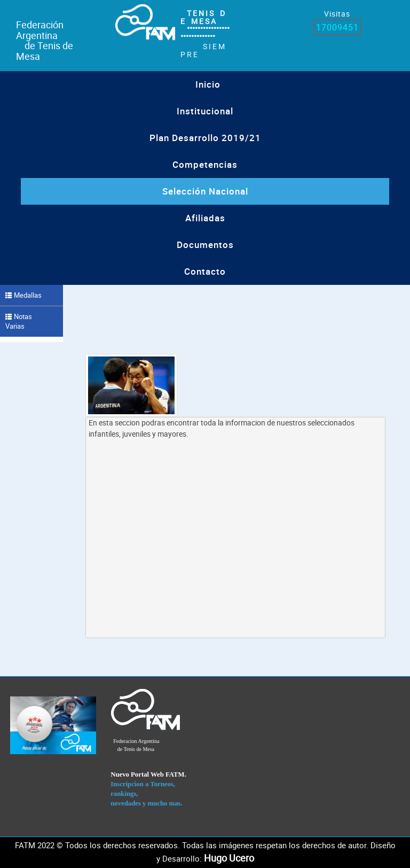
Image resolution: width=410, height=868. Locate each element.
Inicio (208, 84)
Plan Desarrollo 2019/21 (205, 138)
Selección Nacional (205, 191)
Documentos (205, 245)
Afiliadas (205, 218)
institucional (205, 111)
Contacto (205, 271)
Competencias (205, 164)
